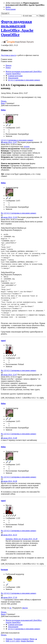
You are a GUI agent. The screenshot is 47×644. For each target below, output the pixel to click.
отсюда (27, 146)
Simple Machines (27, 641)
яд (10, 608)
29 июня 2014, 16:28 (9, 481)
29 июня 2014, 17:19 (9, 597)
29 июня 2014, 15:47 (9, 375)
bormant (4, 570)
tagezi (3, 341)
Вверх (3, 614)
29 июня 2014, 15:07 (9, 142)
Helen (3, 110)
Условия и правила (21, 639)
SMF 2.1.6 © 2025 (13, 641)
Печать (4, 101)
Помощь (9, 639)
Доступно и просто (9, 55)
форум (25, 608)
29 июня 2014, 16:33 (9, 535)
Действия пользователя (10, 105)
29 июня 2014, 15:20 (9, 217)
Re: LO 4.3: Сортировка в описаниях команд (19, 213)
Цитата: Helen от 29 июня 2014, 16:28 (21, 539)
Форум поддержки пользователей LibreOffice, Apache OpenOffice (17, 28)
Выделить (8, 230)
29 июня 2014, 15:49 (9, 438)
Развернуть (17, 230)
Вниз (3, 103)
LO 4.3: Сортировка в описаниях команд (17, 140)
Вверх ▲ (33, 639)
